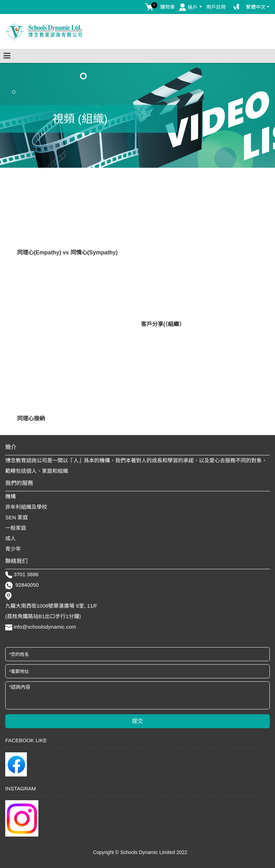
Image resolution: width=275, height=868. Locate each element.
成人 (10, 538)
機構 (10, 496)
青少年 (13, 549)
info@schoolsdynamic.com (45, 627)
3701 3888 (26, 574)
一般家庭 (16, 528)
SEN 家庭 (17, 517)
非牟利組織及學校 (26, 507)
